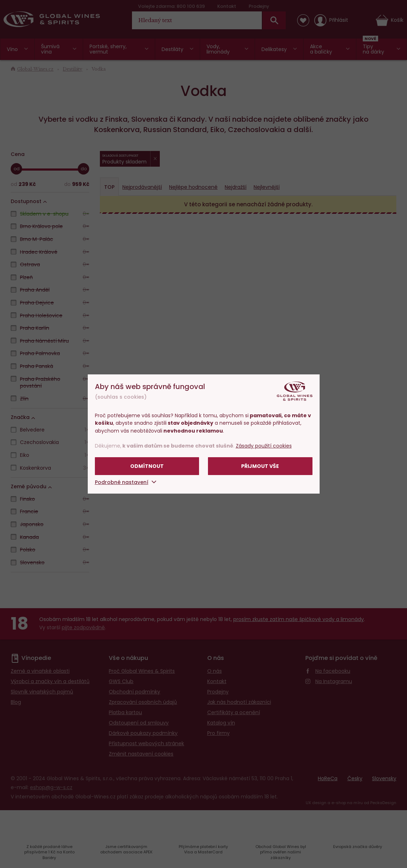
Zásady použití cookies (264, 446)
